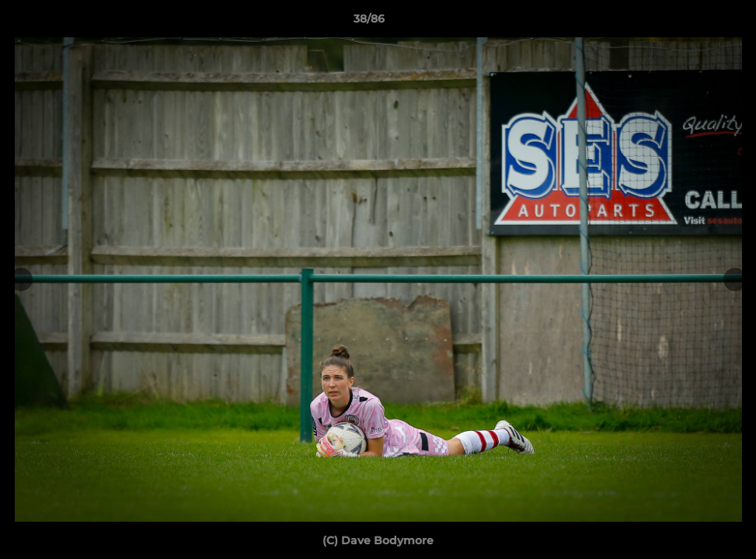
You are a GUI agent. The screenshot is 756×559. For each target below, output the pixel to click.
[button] (691, 23)
